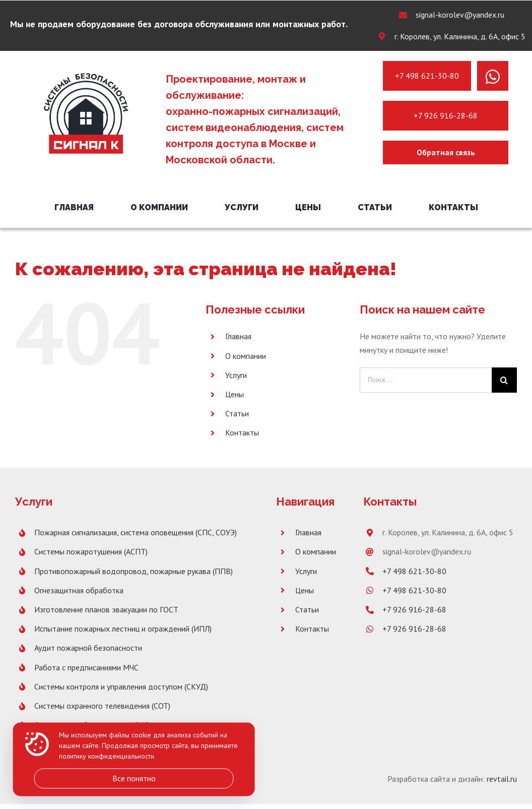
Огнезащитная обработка (79, 590)
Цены (235, 394)
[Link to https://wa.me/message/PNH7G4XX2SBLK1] (493, 77)
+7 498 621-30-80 (427, 76)
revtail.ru (502, 779)
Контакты (242, 432)
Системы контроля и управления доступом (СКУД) (121, 687)
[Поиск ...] (426, 380)
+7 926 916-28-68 (446, 115)
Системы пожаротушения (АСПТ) (91, 551)
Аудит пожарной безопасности (88, 648)
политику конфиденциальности (107, 757)
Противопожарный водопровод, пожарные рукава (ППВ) (134, 571)
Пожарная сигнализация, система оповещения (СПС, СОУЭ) (136, 532)
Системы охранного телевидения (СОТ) (102, 706)
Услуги (236, 375)
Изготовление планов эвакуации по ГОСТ (106, 609)
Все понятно (134, 778)
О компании (246, 356)
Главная (238, 336)
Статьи (237, 413)
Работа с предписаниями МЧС (86, 667)
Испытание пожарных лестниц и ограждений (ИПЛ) (123, 629)
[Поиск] (504, 380)
